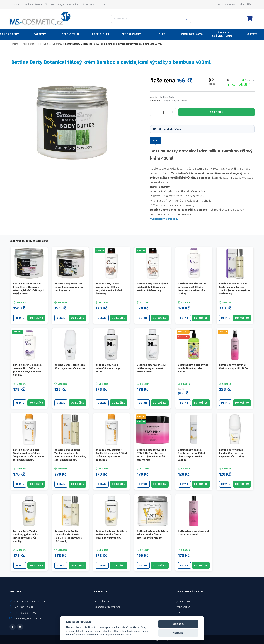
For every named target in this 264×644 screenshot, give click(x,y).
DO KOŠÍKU (216, 112)
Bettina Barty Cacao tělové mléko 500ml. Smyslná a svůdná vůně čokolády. (152, 287)
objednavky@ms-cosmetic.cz (29, 619)
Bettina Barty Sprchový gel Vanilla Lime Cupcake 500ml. (193, 368)
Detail (20, 318)
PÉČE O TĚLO (70, 34)
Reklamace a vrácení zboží (107, 607)
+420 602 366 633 (23, 607)
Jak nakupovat (184, 601)
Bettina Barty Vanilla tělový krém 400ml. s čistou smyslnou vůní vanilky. (152, 534)
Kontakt (180, 612)
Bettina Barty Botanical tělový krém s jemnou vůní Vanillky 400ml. (69, 287)
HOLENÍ (162, 34)
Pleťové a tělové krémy (50, 44)
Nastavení (178, 633)
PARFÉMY (40, 34)
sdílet (212, 82)
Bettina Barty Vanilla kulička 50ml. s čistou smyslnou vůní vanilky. (232, 453)
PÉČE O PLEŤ (101, 34)
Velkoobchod (183, 607)
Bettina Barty (167, 97)
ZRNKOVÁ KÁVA (192, 34)
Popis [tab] (156, 140)
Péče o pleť (28, 44)
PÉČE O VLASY (131, 34)
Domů (15, 44)
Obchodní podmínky (103, 601)
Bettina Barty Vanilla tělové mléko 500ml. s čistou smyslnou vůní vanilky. (111, 534)
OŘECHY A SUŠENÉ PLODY (222, 34)
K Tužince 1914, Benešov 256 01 (30, 601)
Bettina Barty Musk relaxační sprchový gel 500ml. (108, 368)
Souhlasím (178, 624)
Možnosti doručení (167, 129)
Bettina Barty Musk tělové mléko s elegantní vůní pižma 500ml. (152, 368)
